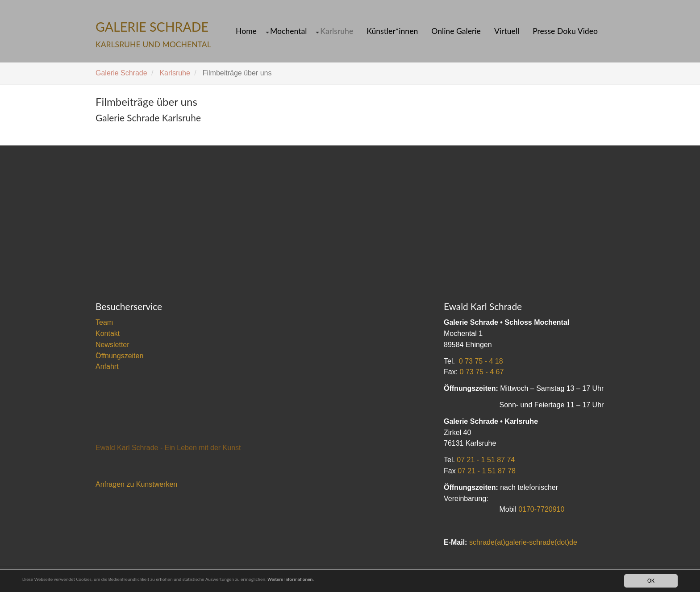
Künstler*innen (392, 31)
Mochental (288, 31)
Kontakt (108, 333)
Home (246, 31)
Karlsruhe (337, 31)
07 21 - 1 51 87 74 (486, 460)
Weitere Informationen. (358, 581)
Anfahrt (107, 366)
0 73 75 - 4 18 (481, 361)
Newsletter (112, 345)
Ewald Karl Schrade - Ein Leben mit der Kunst (168, 448)
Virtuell (507, 31)
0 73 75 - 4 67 (482, 372)
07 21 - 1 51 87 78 (487, 471)
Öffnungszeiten (119, 356)
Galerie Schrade (121, 73)
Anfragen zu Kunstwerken (136, 484)
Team (104, 322)
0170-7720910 (541, 509)
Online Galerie (456, 31)
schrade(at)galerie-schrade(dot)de (523, 542)
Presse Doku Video (565, 31)
